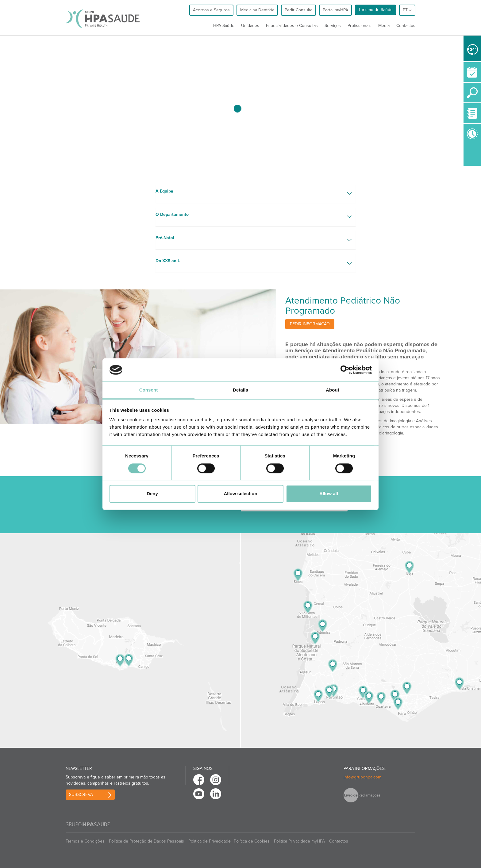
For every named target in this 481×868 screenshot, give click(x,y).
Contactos (406, 26)
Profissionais (360, 26)
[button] (256, 194)
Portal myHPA (335, 10)
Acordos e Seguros (211, 10)
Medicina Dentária (257, 10)
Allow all (329, 494)
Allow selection (240, 494)
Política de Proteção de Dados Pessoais (146, 841)
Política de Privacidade (210, 841)
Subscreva (81, 795)
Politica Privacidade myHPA (299, 841)
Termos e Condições (85, 841)
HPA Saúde (224, 26)
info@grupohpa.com (362, 777)
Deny (152, 494)
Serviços (333, 26)
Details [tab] (240, 390)
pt (407, 10)
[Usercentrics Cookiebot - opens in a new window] (345, 370)
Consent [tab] (149, 390)
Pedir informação (310, 324)
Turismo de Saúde (375, 10)
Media (384, 26)
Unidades (250, 26)
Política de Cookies (252, 841)
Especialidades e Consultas (292, 26)
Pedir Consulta (298, 10)
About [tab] (333, 390)
